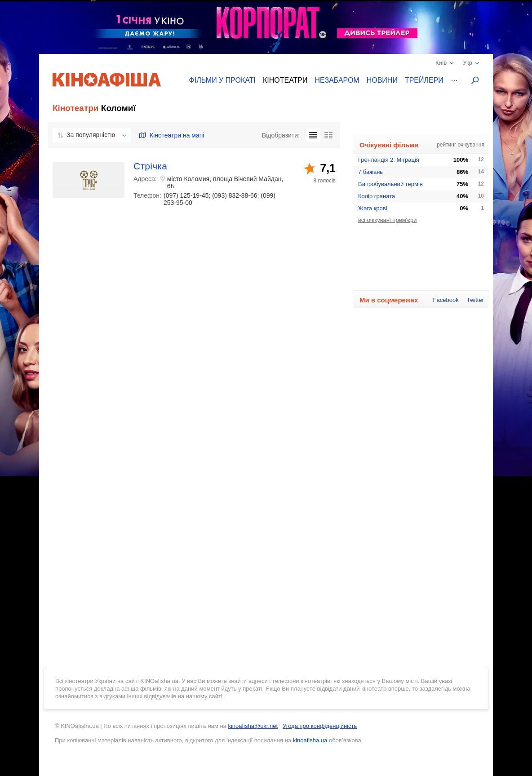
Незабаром (337, 80)
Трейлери (424, 80)
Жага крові (373, 208)
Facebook (446, 300)
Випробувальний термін (390, 184)
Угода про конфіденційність (320, 726)
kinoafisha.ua (310, 740)
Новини (382, 80)
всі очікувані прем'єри (387, 220)
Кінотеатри (285, 80)
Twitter (475, 300)
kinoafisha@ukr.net (253, 726)
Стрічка (150, 166)
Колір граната (377, 196)
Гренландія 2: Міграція (389, 160)
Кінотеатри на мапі (171, 135)
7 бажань (370, 172)
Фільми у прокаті (222, 80)
